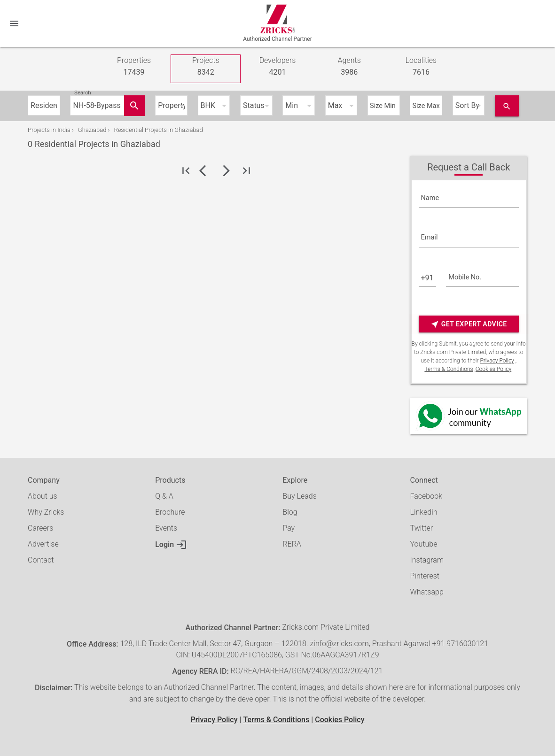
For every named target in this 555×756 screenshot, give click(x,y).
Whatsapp (427, 592)
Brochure (170, 512)
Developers (278, 67)
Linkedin (424, 512)
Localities (421, 67)
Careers (40, 528)
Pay (289, 528)
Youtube (424, 544)
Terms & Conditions (449, 369)
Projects (206, 67)
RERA (292, 544)
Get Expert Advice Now (469, 324)
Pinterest (425, 576)
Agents (349, 67)
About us (43, 496)
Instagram (427, 560)
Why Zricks (46, 512)
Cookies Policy (493, 369)
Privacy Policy (497, 361)
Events (166, 528)
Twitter (422, 528)
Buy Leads (299, 496)
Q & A (164, 496)
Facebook (426, 496)
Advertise (43, 544)
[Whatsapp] (469, 416)
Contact (41, 560)
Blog (290, 512)
